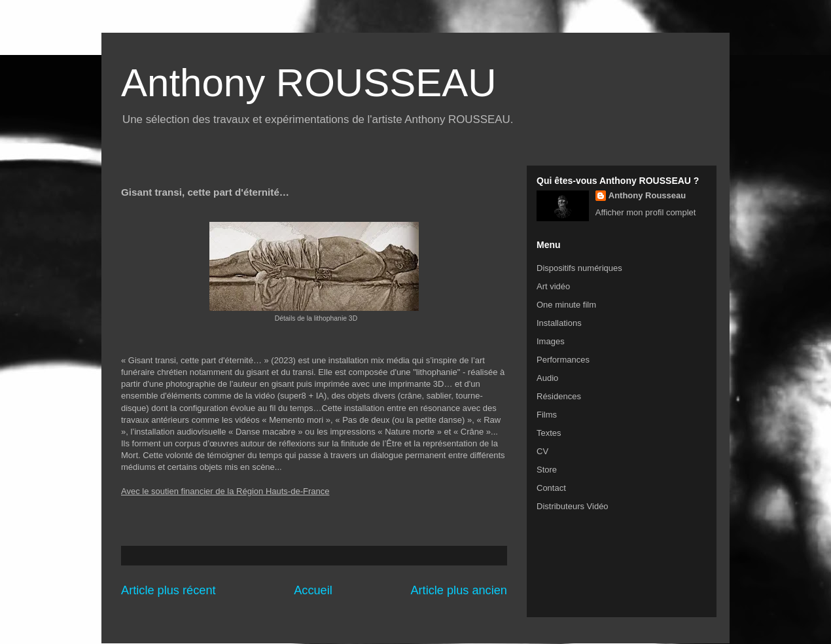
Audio (547, 378)
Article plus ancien (459, 590)
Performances (563, 360)
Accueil (313, 590)
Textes (549, 433)
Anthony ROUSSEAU (309, 83)
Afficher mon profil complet (646, 212)
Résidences (559, 396)
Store (547, 470)
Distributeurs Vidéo (573, 506)
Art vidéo (553, 286)
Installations (559, 323)
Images (551, 341)
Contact (551, 488)
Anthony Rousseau (647, 195)
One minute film (566, 305)
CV (542, 451)
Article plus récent (168, 590)
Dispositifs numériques (579, 268)
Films (547, 415)
